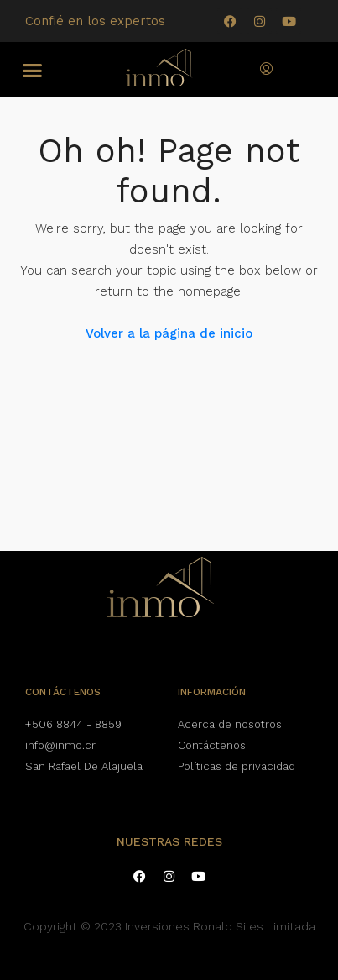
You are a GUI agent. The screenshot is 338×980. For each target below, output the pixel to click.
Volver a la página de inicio (169, 333)
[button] (33, 70)
